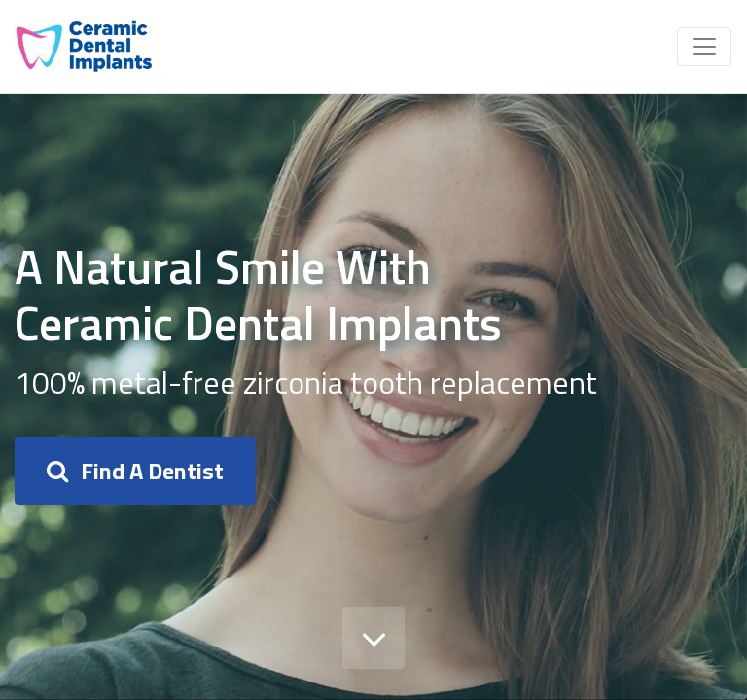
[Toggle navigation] (704, 47)
